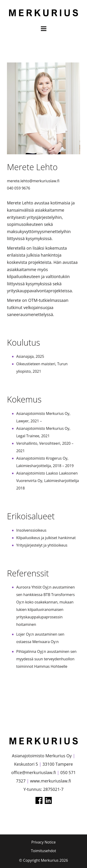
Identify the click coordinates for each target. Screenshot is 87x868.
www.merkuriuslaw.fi (50, 781)
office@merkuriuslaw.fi (33, 772)
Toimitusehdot (43, 851)
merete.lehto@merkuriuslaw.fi (33, 181)
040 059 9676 (19, 188)
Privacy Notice (43, 842)
